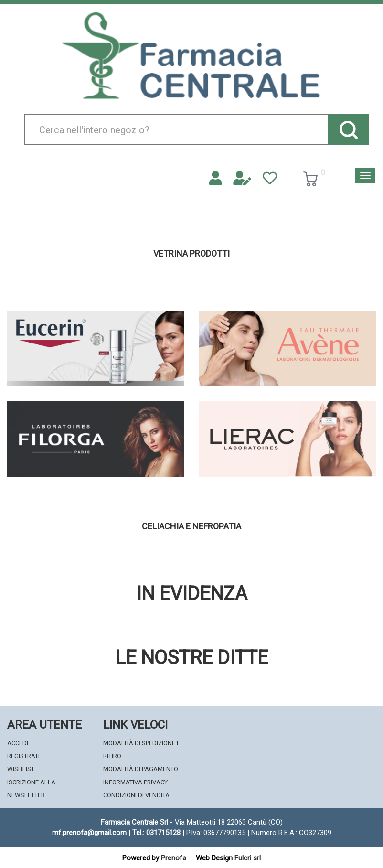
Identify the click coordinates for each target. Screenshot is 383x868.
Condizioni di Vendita (136, 795)
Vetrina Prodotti (191, 254)
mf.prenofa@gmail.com (89, 833)
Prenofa (174, 858)
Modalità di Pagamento (141, 769)
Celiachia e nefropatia (191, 526)
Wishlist (21, 769)
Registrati (23, 756)
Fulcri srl (248, 858)
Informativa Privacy (135, 782)
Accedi (18, 743)
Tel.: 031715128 (156, 833)
